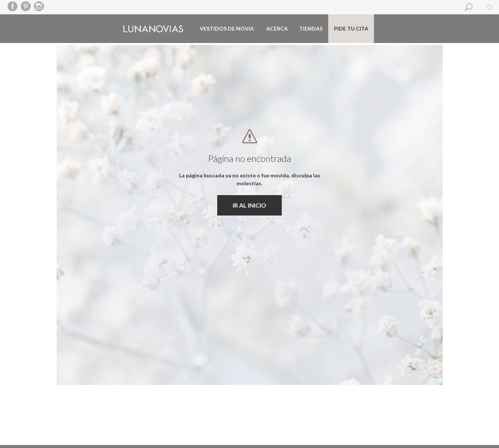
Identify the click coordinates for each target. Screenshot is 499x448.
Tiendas (311, 28)
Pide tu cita (351, 28)
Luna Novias (153, 29)
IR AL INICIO (249, 205)
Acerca (277, 28)
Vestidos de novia (227, 28)
